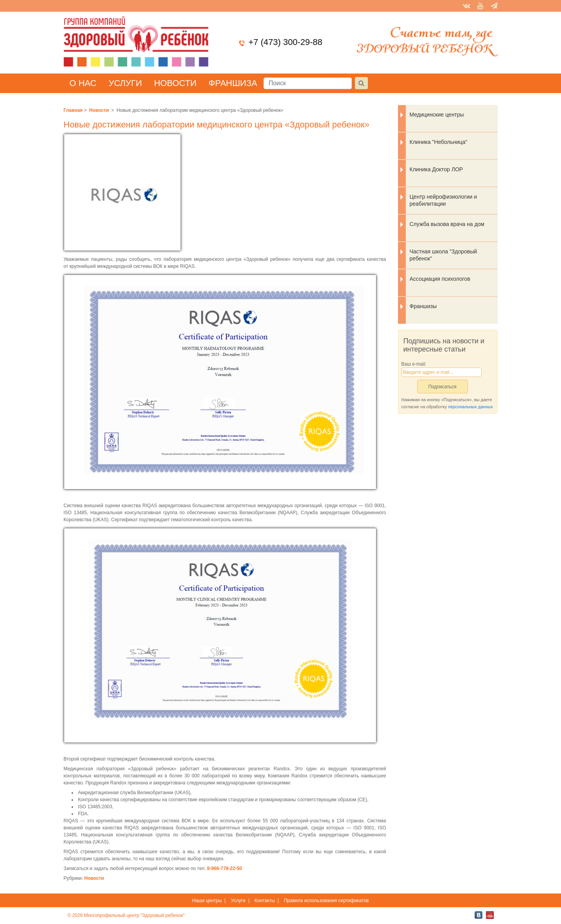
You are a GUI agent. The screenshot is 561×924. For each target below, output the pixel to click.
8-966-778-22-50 (225, 868)
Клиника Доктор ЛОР (436, 169)
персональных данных (470, 407)
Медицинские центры (437, 115)
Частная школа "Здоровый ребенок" (444, 255)
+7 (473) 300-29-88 (286, 42)
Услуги (125, 83)
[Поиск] (308, 83)
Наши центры (207, 901)
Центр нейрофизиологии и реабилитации (444, 200)
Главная (73, 110)
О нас (83, 83)
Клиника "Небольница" (439, 142)
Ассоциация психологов (440, 279)
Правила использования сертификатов (326, 901)
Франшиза (233, 83)
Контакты (265, 901)
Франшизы (423, 306)
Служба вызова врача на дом (447, 224)
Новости (175, 83)
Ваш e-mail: (414, 364)
